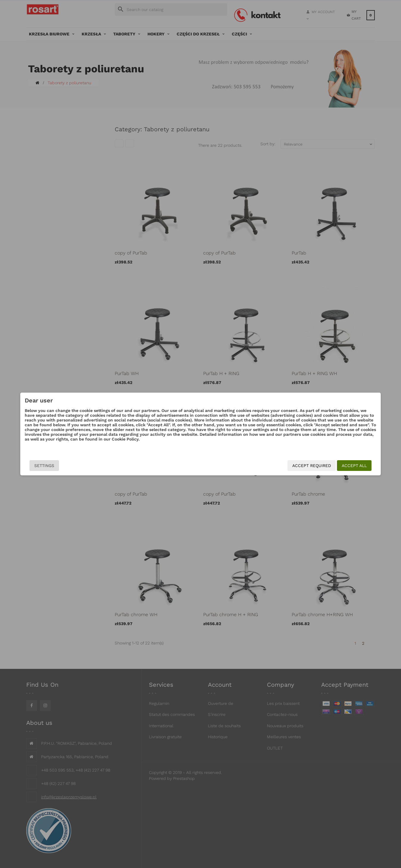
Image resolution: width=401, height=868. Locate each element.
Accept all (319, 466)
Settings (79, 466)
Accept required (277, 466)
